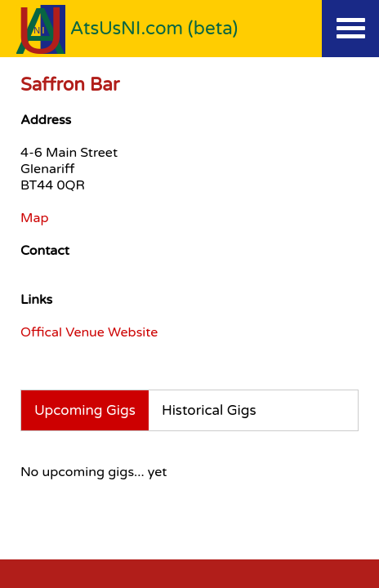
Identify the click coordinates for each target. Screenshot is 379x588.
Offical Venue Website (89, 332)
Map (35, 218)
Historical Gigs (209, 410)
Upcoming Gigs (85, 410)
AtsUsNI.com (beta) (154, 28)
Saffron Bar (70, 85)
